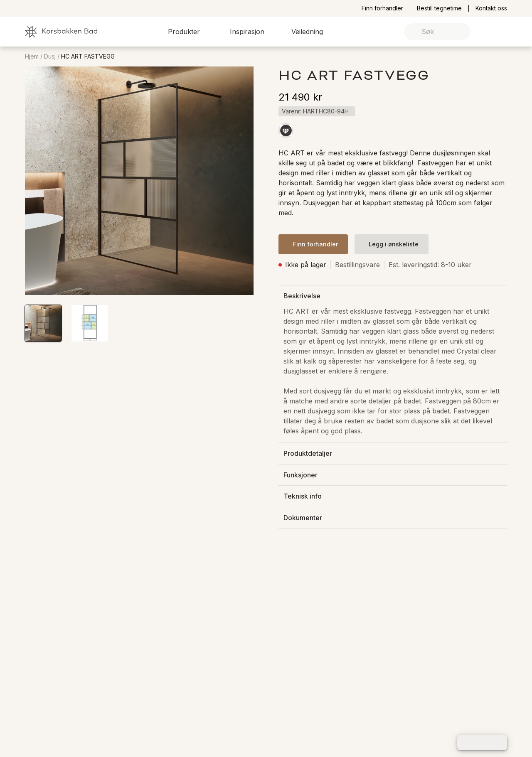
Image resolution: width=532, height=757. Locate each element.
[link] (488, 32)
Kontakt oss (491, 8)
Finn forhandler (382, 8)
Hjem (32, 57)
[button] (189, 32)
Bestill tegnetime (439, 8)
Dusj (50, 57)
